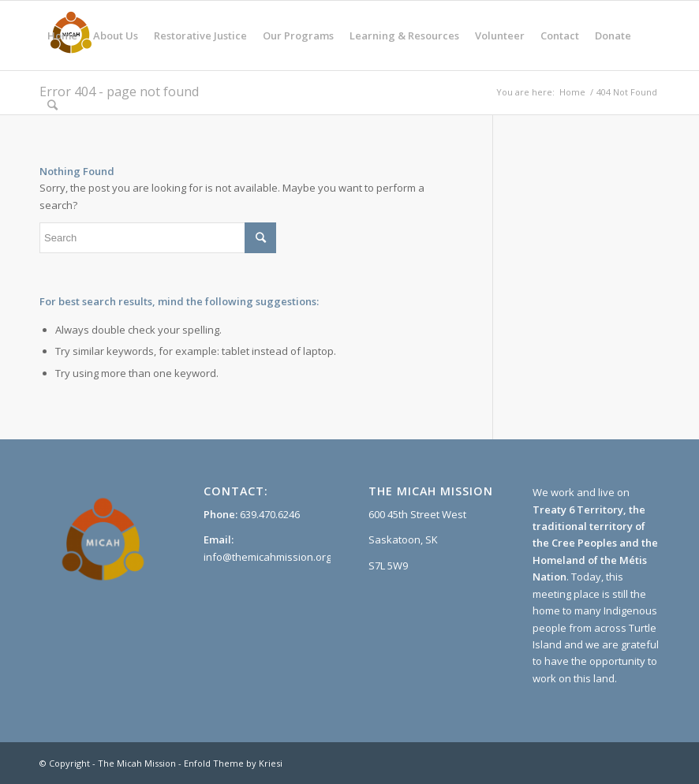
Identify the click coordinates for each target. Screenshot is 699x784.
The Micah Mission (137, 763)
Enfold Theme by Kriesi (233, 763)
